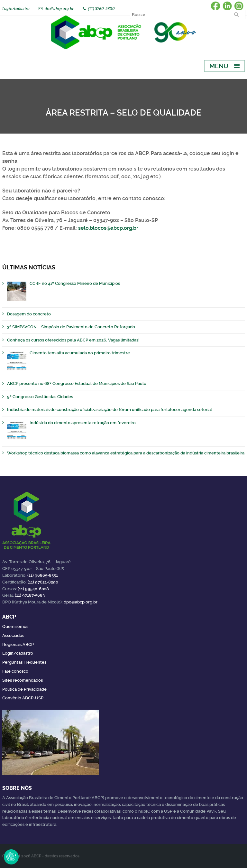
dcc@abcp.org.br (59, 9)
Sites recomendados (23, 680)
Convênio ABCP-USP (23, 698)
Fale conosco (15, 671)
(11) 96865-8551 (43, 575)
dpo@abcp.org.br (81, 602)
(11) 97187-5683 (30, 595)
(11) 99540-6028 (33, 589)
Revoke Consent (11, 857)
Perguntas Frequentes (24, 662)
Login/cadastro (16, 9)
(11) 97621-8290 (43, 582)
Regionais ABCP (18, 644)
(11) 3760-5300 (101, 9)
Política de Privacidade (24, 689)
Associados (13, 635)
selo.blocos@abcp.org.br (108, 228)
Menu (219, 66)
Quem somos (15, 626)
